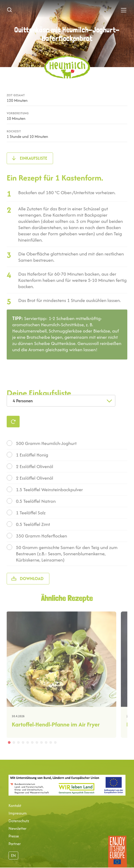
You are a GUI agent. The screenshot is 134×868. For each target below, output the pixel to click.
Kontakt (15, 806)
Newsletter (18, 828)
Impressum (18, 813)
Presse (14, 836)
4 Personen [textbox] (23, 401)
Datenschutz (19, 821)
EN (13, 856)
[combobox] (61, 401)
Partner (15, 844)
